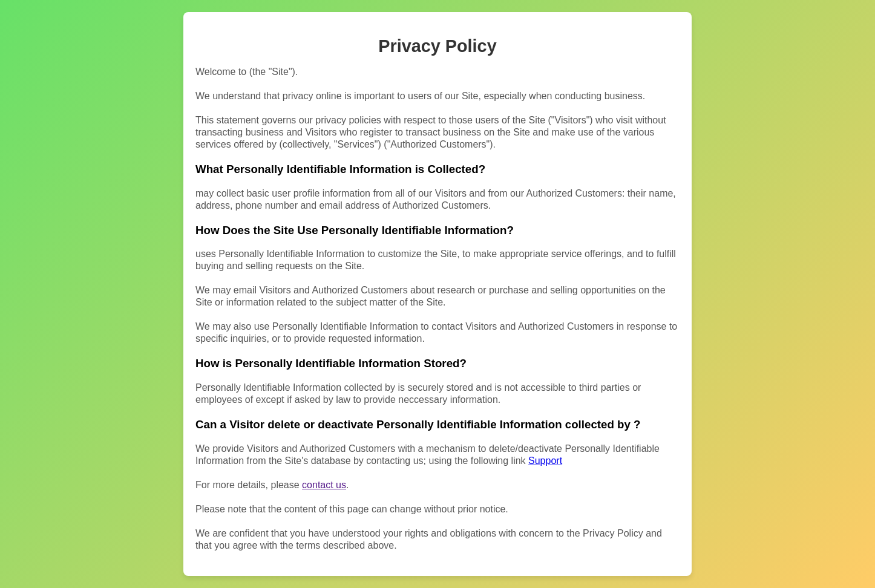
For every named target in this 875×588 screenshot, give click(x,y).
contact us (324, 485)
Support (545, 461)
